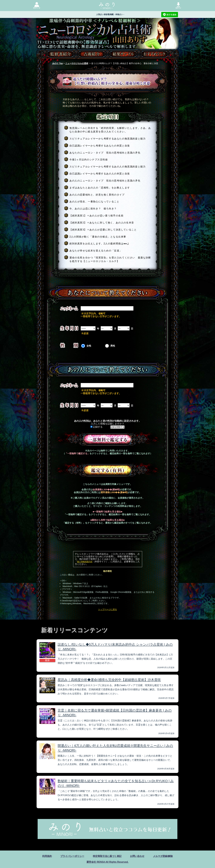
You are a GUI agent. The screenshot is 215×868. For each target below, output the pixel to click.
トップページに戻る (107, 609)
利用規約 (47, 856)
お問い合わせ (137, 856)
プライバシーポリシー (72, 856)
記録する (97, 427)
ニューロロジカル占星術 (77, 63)
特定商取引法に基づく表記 (107, 856)
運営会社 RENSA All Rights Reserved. (107, 862)
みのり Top (58, 63)
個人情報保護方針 (85, 562)
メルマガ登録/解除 (163, 856)
